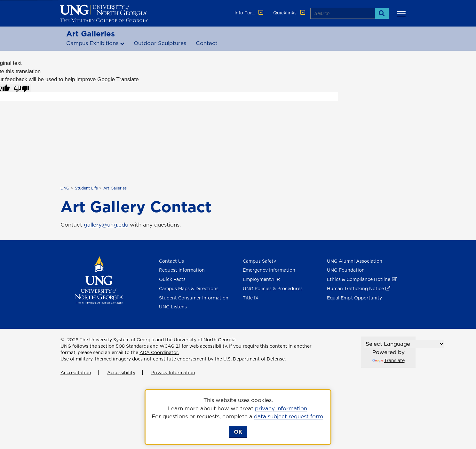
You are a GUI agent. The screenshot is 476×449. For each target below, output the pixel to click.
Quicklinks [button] (290, 13)
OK (238, 432)
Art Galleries (91, 34)
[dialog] (238, 417)
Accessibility (121, 373)
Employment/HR (261, 279)
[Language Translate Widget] (404, 344)
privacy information (281, 408)
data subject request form (289, 416)
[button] (402, 13)
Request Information (182, 270)
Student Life (86, 188)
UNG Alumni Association (355, 261)
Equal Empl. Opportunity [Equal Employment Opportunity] (354, 298)
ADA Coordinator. (159, 352)
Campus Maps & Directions (189, 289)
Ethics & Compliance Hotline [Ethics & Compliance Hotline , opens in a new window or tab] (359, 279)
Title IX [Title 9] (251, 298)
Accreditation (76, 373)
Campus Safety (259, 261)
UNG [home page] (65, 188)
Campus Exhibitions (92, 43)
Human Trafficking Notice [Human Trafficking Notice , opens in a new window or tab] (355, 289)
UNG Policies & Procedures (273, 289)
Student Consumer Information (194, 298)
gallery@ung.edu (106, 225)
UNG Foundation (346, 270)
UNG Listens (173, 307)
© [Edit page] (62, 340)
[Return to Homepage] (99, 280)
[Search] (382, 13)
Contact (207, 43)
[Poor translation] (21, 88)
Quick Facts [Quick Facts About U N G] (172, 279)
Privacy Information (173, 373)
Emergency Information (269, 270)
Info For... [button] (250, 13)
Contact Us (171, 261)
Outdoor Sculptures (160, 43)
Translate (389, 360)
